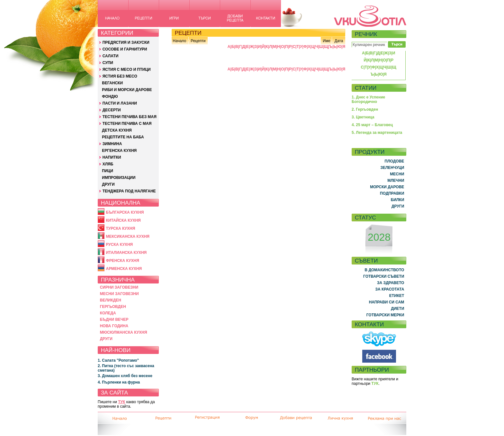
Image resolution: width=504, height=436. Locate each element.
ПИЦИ (108, 171)
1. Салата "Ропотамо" (118, 360)
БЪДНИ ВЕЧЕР (114, 320)
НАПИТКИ (112, 157)
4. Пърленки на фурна (119, 382)
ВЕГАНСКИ (112, 83)
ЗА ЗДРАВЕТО (391, 283)
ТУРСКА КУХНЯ (120, 228)
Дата (339, 41)
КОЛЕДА (108, 313)
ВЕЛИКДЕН (111, 300)
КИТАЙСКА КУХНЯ (123, 220)
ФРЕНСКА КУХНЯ (122, 261)
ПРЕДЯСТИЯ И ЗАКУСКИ (126, 42)
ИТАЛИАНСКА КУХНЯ (126, 253)
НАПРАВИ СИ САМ (387, 302)
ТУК (122, 402)
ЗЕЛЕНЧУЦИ (392, 168)
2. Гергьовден (365, 109)
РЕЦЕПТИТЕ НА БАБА (123, 137)
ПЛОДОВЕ (395, 161)
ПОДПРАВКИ (392, 193)
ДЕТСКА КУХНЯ (117, 130)
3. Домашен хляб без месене (125, 376)
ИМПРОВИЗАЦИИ (119, 178)
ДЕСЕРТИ (112, 110)
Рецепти (198, 41)
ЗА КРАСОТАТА (390, 289)
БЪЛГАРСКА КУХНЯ (125, 212)
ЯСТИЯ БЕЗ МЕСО (120, 76)
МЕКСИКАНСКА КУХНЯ (128, 237)
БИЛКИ (398, 200)
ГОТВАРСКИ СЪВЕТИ (384, 276)
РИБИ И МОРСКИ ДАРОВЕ (127, 90)
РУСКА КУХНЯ (119, 245)
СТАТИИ (366, 88)
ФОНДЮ (110, 97)
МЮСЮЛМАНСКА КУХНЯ (124, 332)
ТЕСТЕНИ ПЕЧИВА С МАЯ (127, 124)
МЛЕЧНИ (396, 181)
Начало (179, 41)
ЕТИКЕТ (397, 296)
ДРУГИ (108, 184)
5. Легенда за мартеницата (377, 133)
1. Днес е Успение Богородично (368, 99)
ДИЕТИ (397, 309)
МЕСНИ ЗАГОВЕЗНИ (119, 294)
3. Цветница (363, 117)
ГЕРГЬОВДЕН (113, 307)
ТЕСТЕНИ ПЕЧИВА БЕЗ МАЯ (130, 117)
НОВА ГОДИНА (114, 326)
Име (327, 41)
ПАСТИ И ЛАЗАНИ (120, 103)
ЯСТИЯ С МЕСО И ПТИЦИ (127, 70)
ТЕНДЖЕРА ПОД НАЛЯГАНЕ (129, 191)
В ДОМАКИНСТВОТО (384, 270)
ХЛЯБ (108, 164)
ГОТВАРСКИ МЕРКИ (385, 315)
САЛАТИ (111, 56)
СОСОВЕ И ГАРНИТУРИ (125, 49)
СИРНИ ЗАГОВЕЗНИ (119, 287)
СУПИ (108, 63)
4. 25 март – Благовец (372, 125)
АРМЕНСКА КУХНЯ (124, 269)
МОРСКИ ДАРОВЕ (387, 187)
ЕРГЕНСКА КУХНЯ (119, 151)
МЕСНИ (397, 174)
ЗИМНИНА (112, 144)
